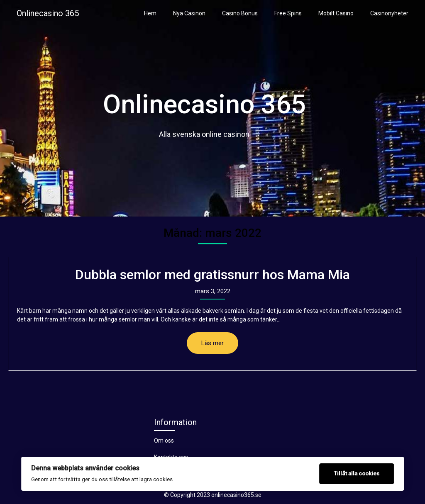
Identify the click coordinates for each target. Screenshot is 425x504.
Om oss (164, 441)
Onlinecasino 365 (48, 13)
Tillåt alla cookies (357, 473)
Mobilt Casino (336, 13)
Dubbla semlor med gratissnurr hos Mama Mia (212, 275)
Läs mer (212, 343)
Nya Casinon (189, 13)
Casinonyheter (389, 13)
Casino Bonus (240, 13)
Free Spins (288, 13)
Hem (150, 13)
